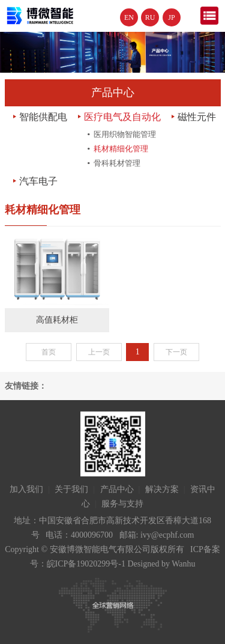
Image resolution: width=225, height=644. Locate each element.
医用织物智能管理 (125, 134)
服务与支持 (122, 504)
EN (129, 17)
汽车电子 (38, 181)
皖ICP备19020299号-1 (86, 564)
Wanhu (183, 564)
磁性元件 (197, 117)
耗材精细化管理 (121, 149)
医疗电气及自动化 (122, 117)
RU (150, 17)
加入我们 (26, 489)
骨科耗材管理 (117, 163)
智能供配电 (43, 117)
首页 (49, 352)
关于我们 (71, 489)
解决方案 (162, 489)
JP (171, 17)
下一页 (176, 352)
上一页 (99, 352)
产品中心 (117, 489)
